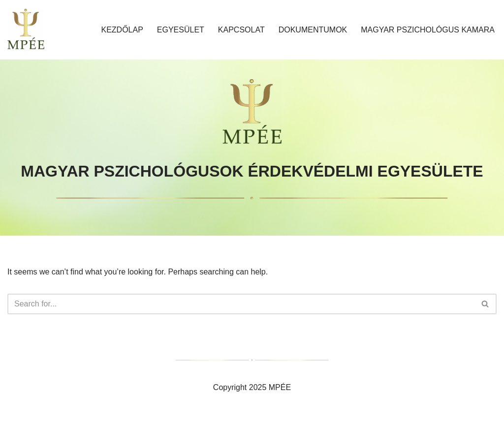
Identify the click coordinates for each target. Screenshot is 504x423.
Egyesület (181, 30)
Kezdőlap (122, 30)
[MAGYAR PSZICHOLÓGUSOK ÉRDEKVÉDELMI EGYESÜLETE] (26, 30)
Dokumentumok (313, 30)
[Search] (241, 304)
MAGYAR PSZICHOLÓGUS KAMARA (428, 30)
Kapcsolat (241, 30)
